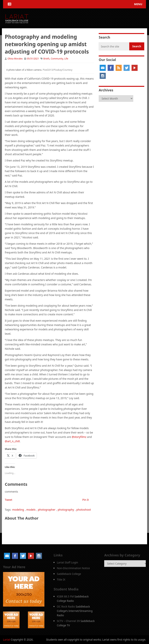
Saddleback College (69, 574)
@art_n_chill (12, 441)
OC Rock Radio (66, 606)
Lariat (7, 640)
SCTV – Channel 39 (68, 621)
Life (66, 59)
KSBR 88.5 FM (65, 596)
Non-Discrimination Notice (73, 568)
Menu (138, 4)
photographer (47, 510)
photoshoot (84, 510)
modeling (18, 510)
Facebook (111, 68)
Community (57, 59)
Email (103, 68)
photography (66, 510)
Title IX (61, 580)
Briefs (47, 59)
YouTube (135, 68)
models (31, 510)
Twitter (127, 68)
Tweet (8, 500)
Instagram (103, 76)
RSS (119, 68)
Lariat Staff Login (67, 562)
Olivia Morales (15, 59)
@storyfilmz (79, 437)
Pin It (86, 500)
